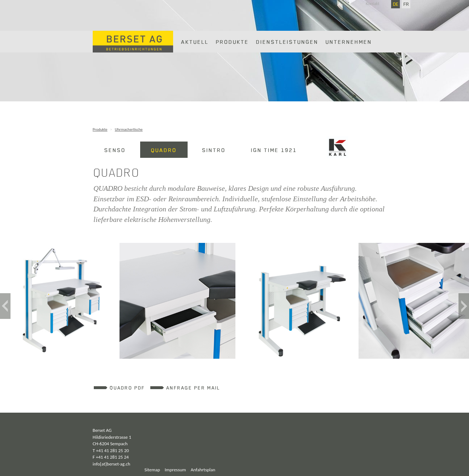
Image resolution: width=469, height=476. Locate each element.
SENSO (115, 150)
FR (406, 4)
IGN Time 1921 (274, 150)
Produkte (232, 42)
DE (396, 4)
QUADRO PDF (127, 388)
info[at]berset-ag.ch (112, 464)
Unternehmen (349, 42)
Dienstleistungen (287, 42)
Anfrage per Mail (193, 388)
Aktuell (195, 42)
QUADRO (164, 150)
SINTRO (214, 150)
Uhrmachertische (129, 129)
